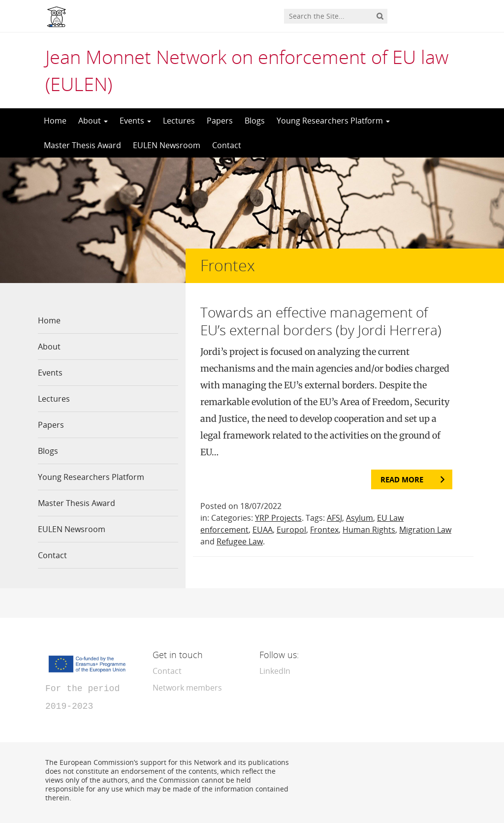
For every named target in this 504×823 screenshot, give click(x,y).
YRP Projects (278, 518)
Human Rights (369, 530)
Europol (291, 530)
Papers (220, 121)
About (93, 121)
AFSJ (334, 518)
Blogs (255, 121)
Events (135, 121)
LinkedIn (275, 671)
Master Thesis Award (82, 145)
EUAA (263, 530)
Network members (187, 688)
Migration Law (425, 530)
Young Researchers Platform (333, 121)
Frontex (324, 530)
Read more (402, 479)
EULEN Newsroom (167, 145)
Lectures (179, 121)
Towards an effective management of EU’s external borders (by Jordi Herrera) (321, 321)
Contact (227, 145)
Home (55, 121)
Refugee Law (240, 541)
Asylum (360, 518)
